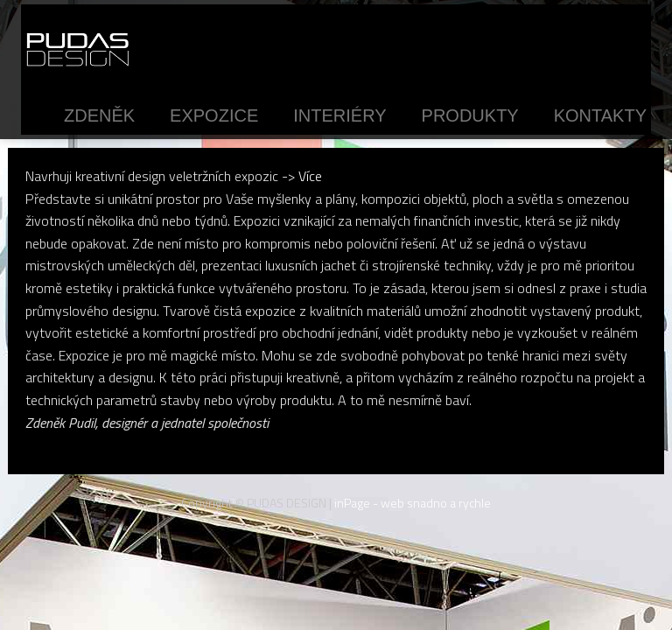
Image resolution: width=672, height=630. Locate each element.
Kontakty (600, 115)
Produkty (470, 115)
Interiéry (339, 115)
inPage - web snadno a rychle (413, 503)
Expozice (214, 115)
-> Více (302, 176)
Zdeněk (99, 115)
